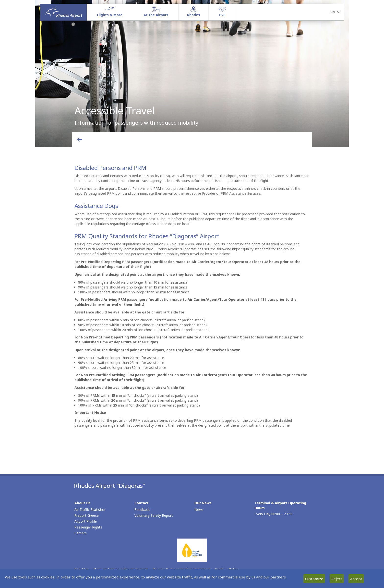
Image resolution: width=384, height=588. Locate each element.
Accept (356, 579)
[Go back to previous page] (80, 140)
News (199, 510)
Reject (337, 579)
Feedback (142, 510)
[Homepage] (63, 12)
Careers (81, 533)
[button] (336, 12)
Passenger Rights (88, 527)
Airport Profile (86, 521)
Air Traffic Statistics (90, 510)
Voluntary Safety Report (154, 515)
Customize (314, 579)
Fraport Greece (87, 515)
